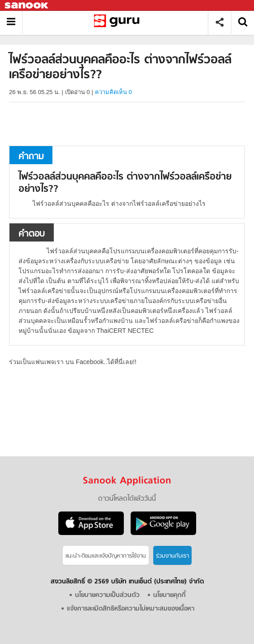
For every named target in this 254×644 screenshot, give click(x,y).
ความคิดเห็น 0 (113, 92)
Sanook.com (27, 6)
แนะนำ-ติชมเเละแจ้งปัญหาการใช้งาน (106, 556)
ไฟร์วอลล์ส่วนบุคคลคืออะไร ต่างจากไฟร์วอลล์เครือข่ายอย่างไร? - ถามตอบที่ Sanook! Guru (119, 22)
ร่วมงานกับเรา (172, 556)
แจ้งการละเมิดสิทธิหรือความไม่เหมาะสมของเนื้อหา (131, 609)
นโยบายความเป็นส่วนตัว (107, 595)
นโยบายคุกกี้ (169, 595)
